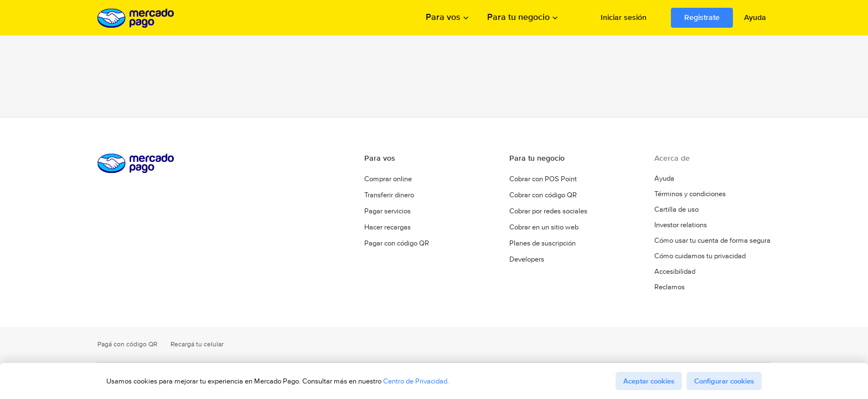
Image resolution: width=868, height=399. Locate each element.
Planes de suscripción (542, 243)
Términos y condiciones (690, 194)
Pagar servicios (387, 211)
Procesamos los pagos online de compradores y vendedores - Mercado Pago (137, 18)
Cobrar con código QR (543, 195)
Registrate (702, 17)
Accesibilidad (675, 272)
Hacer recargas (387, 227)
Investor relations (681, 225)
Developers (527, 259)
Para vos (443, 18)
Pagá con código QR (127, 344)
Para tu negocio (518, 18)
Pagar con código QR (397, 243)
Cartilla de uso (676, 209)
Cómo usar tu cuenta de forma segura (712, 241)
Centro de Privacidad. (416, 381)
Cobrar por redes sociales (548, 211)
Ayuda (755, 17)
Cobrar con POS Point (543, 179)
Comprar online (388, 179)
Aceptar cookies (649, 381)
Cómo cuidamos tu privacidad (700, 256)
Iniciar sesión (624, 17)
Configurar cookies (724, 381)
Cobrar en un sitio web (544, 227)
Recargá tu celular (197, 344)
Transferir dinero (389, 195)
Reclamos (670, 287)
